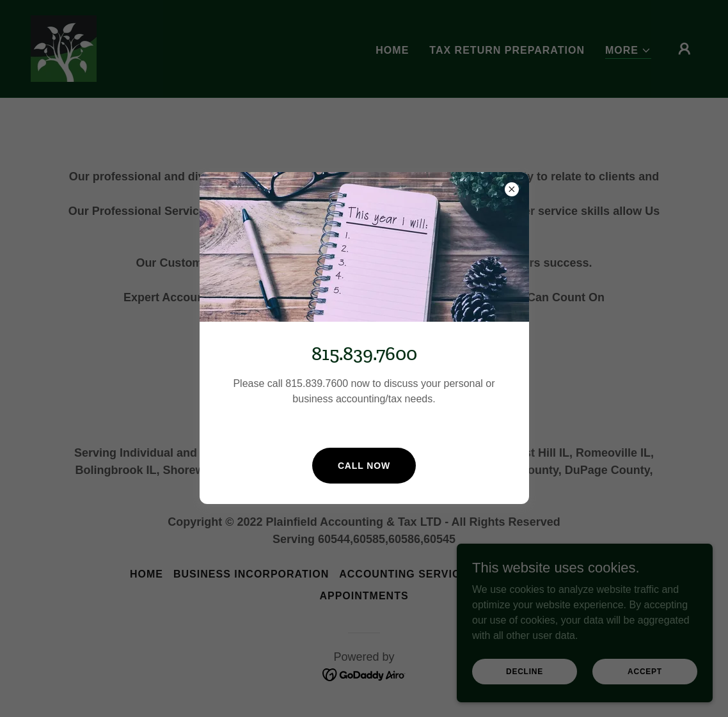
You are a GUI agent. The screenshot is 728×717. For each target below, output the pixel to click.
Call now (364, 466)
